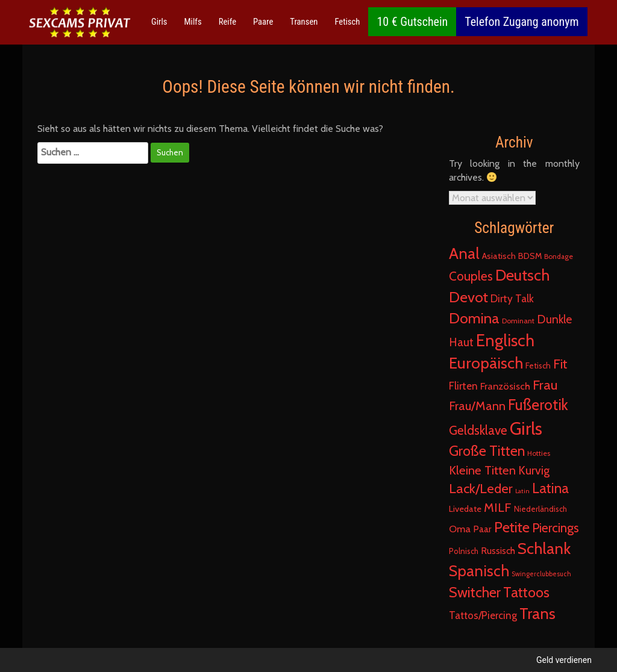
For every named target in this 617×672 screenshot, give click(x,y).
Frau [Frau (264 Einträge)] (545, 385)
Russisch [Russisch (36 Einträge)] (498, 551)
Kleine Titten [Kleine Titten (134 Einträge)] (482, 470)
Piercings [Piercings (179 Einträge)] (556, 527)
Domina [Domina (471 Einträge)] (474, 318)
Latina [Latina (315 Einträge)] (550, 488)
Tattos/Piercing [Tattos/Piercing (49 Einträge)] (483, 615)
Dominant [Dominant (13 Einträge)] (518, 321)
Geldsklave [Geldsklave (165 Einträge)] (478, 430)
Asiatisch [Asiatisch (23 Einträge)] (499, 256)
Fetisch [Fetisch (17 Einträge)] (538, 366)
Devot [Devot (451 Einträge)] (468, 297)
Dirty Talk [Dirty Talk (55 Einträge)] (512, 298)
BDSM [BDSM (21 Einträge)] (530, 256)
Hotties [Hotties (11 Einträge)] (539, 453)
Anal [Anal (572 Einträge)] (464, 254)
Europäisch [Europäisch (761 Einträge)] (486, 363)
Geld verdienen (564, 660)
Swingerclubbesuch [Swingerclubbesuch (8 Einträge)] (541, 574)
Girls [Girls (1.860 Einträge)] (526, 428)
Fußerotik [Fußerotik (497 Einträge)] (538, 405)
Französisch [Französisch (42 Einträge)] (505, 386)
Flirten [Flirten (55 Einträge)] (463, 386)
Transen (304, 22)
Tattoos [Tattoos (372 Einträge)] (526, 592)
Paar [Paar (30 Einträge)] (482, 529)
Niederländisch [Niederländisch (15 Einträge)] (540, 509)
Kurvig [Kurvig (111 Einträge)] (534, 470)
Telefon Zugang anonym (521, 22)
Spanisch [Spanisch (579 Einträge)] (479, 571)
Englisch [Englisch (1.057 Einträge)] (505, 341)
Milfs (193, 22)
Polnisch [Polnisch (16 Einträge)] (464, 551)
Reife (227, 22)
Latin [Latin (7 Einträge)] (522, 491)
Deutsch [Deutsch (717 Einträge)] (522, 275)
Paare (263, 22)
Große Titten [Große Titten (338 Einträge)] (487, 451)
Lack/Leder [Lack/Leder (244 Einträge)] (481, 488)
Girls (159, 22)
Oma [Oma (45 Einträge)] (460, 529)
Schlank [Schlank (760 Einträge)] (544, 549)
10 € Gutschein (412, 22)
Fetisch (347, 22)
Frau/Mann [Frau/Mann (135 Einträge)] (477, 406)
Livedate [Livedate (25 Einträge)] (465, 509)
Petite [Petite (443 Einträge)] (512, 527)
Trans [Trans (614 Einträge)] (537, 613)
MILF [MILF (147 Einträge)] (498, 507)
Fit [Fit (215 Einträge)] (560, 364)
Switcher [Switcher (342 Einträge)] (475, 592)
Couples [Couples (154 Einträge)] (471, 276)
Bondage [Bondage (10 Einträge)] (559, 257)
